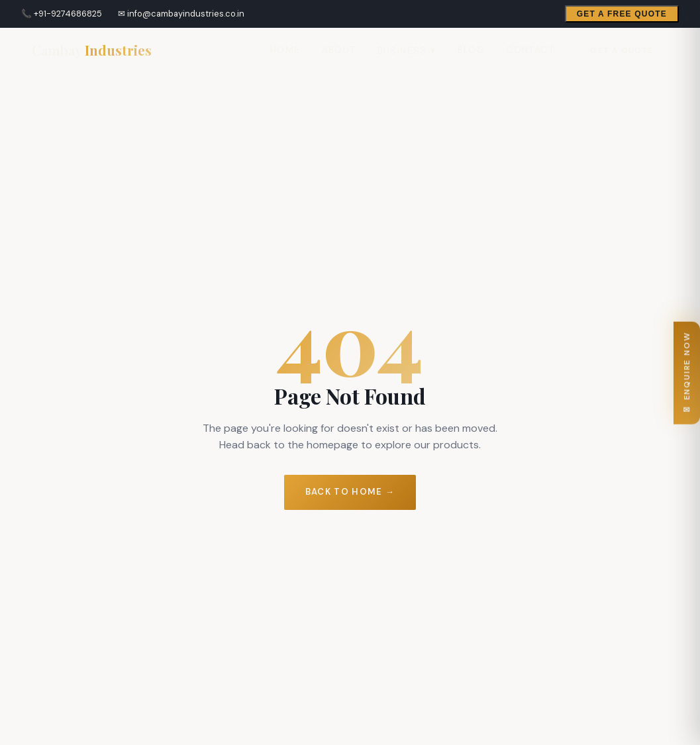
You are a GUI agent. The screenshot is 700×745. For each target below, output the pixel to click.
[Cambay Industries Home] (92, 50)
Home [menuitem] (285, 50)
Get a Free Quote (622, 14)
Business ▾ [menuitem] (407, 50)
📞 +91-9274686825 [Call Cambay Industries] (62, 14)
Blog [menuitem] (472, 50)
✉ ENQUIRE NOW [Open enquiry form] (687, 372)
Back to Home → (350, 492)
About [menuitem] (339, 50)
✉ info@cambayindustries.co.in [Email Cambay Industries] (181, 14)
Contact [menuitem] (530, 50)
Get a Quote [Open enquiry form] (622, 50)
